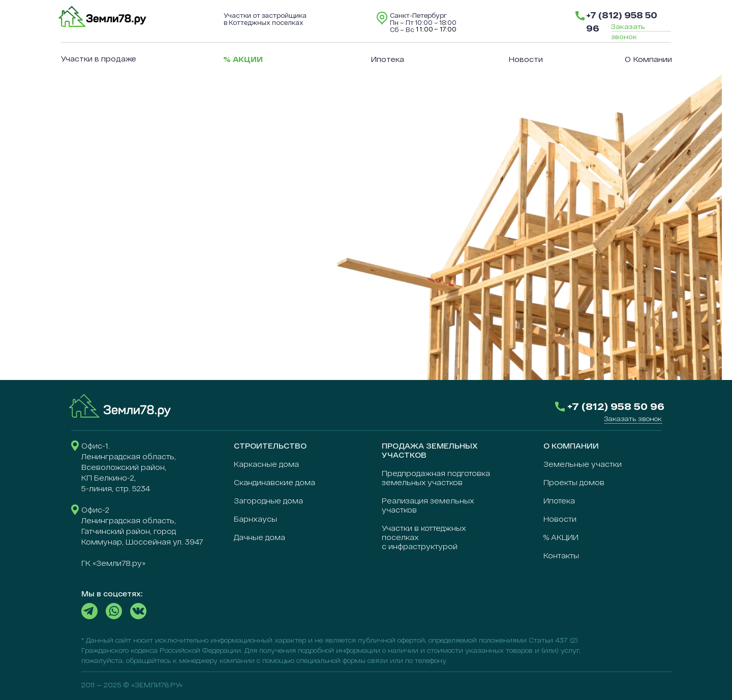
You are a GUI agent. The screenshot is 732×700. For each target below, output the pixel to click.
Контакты (561, 555)
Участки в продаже (99, 59)
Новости (526, 59)
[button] (633, 419)
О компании (648, 59)
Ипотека (387, 59)
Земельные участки (583, 464)
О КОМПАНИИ (571, 446)
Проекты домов (574, 482)
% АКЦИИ (561, 537)
